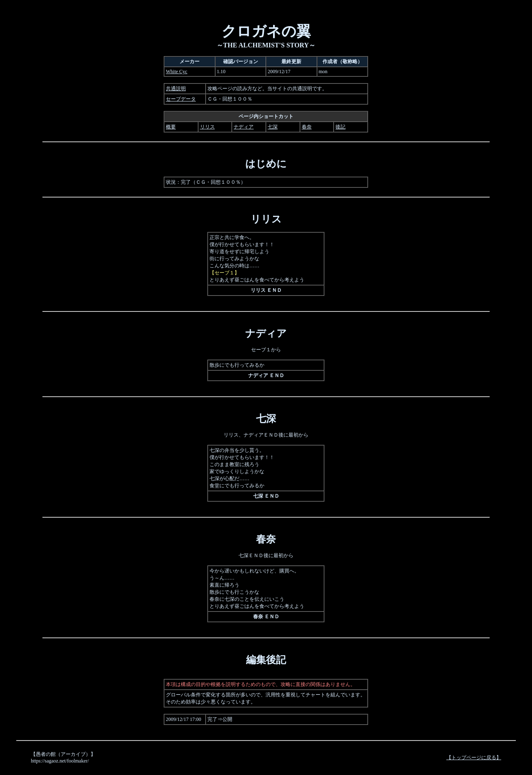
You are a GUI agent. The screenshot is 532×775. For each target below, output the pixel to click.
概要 (171, 127)
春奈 (307, 127)
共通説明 (176, 89)
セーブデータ (181, 99)
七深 (273, 127)
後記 (340, 127)
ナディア (244, 127)
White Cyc (177, 72)
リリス (207, 127)
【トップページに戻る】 (474, 758)
